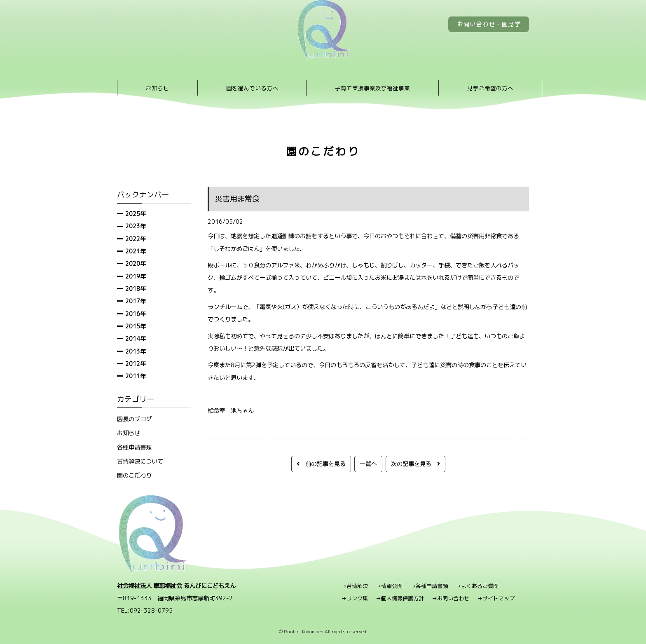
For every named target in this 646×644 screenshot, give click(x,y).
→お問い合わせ (451, 598)
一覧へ (368, 464)
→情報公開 (389, 586)
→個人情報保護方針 (400, 598)
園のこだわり (134, 475)
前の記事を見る (321, 464)
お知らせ (157, 88)
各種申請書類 (134, 447)
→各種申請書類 (429, 586)
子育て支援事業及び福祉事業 (372, 88)
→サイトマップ (496, 598)
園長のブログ (134, 419)
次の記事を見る (415, 464)
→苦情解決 (355, 586)
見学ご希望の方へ (490, 88)
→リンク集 (355, 598)
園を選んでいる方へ (252, 88)
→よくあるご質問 (477, 586)
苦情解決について (140, 461)
